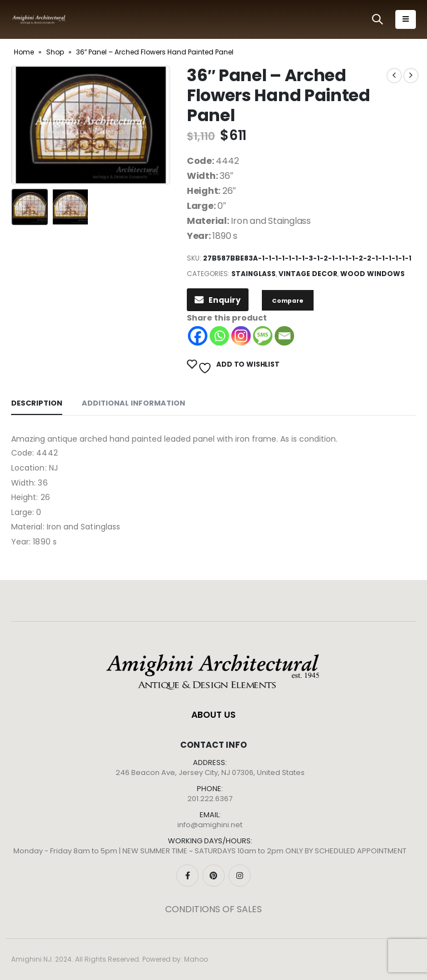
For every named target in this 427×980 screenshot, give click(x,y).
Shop (55, 52)
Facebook (187, 876)
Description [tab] (37, 403)
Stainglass (254, 274)
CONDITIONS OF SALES (213, 909)
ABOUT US (213, 715)
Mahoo (196, 959)
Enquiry (218, 300)
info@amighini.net (210, 825)
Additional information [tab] (133, 403)
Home (24, 52)
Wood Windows (373, 274)
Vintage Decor (308, 274)
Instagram (240, 876)
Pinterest (213, 876)
